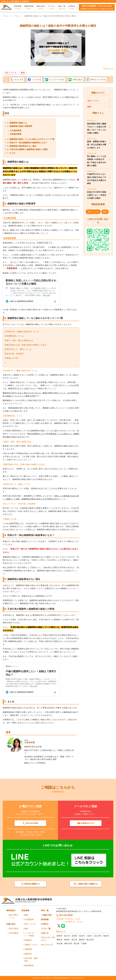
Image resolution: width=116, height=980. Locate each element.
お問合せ (45, 924)
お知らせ (45, 933)
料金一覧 (45, 910)
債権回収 (28, 954)
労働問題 (28, 949)
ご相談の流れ (47, 915)
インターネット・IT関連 (30, 934)
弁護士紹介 (11, 924)
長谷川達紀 (14, 929)
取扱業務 (25, 910)
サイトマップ (47, 945)
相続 (26, 929)
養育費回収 (29, 966)
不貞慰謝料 (29, 919)
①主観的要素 (16, 131)
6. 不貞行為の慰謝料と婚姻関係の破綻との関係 (27, 149)
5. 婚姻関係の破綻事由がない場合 (22, 146)
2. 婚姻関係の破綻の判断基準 (20, 126)
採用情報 (45, 919)
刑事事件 (28, 940)
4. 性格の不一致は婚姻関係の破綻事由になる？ (27, 143)
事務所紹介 (11, 910)
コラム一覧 (46, 929)
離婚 (26, 915)
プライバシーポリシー (48, 939)
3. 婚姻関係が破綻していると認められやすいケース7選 (31, 139)
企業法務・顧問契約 (31, 960)
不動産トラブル (31, 945)
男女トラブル (30, 924)
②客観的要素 (16, 134)
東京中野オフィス (14, 916)
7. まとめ (11, 153)
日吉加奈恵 (14, 933)
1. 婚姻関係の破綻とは (17, 123)
